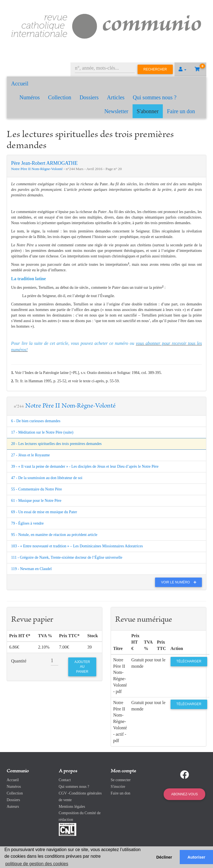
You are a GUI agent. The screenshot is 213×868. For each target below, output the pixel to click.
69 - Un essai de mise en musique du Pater (44, 512)
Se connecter (121, 780)
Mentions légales (72, 807)
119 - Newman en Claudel (31, 569)
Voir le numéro (180, 582)
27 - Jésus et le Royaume (31, 455)
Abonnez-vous (184, 794)
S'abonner (148, 111)
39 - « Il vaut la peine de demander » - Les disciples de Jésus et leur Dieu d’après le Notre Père (85, 466)
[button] (182, 69)
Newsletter (116, 111)
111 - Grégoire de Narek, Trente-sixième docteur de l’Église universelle (67, 557)
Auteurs (13, 807)
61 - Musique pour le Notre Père (36, 501)
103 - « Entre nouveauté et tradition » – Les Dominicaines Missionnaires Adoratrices (77, 546)
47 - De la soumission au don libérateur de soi (47, 478)
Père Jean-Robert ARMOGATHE (44, 163)
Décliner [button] (164, 857)
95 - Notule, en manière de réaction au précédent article (54, 535)
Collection (59, 97)
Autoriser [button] (196, 857)
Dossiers (89, 97)
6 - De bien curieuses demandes (36, 421)
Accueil (20, 83)
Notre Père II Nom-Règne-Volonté (37, 169)
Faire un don (181, 111)
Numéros (30, 97)
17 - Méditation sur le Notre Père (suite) (42, 432)
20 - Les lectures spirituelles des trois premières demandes (56, 444)
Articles (116, 97)
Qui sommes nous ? (155, 97)
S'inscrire (118, 787)
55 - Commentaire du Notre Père (36, 489)
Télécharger (189, 661)
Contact (65, 780)
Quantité (19, 661)
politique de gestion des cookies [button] (37, 864)
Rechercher (155, 69)
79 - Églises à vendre (27, 523)
